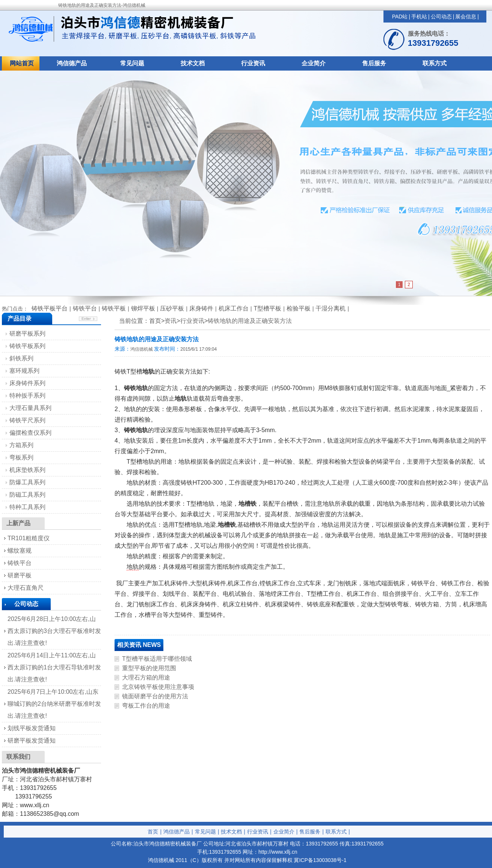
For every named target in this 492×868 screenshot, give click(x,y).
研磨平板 (20, 575)
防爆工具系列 (27, 482)
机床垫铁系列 (27, 470)
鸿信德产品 (72, 63)
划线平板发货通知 (32, 728)
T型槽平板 (267, 308)
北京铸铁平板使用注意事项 (158, 687)
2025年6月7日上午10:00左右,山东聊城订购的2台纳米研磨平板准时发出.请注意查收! (54, 704)
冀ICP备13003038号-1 (320, 860)
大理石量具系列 (30, 408)
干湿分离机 (331, 308)
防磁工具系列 (27, 495)
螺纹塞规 (20, 551)
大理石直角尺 (26, 588)
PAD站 (400, 17)
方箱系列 (21, 445)
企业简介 (314, 63)
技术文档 (193, 63)
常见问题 (132, 63)
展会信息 (466, 17)
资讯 (171, 321)
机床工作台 (234, 308)
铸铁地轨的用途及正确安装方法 (250, 321)
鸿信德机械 (142, 349)
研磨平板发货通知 (32, 741)
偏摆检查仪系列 (30, 433)
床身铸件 (201, 308)
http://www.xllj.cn (278, 852)
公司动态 (441, 17)
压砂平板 (172, 308)
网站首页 (22, 63)
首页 (153, 832)
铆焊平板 (143, 308)
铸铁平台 (85, 308)
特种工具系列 (27, 507)
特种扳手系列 (27, 396)
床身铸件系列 (27, 383)
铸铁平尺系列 (27, 420)
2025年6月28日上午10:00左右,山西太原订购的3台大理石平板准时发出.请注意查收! (54, 631)
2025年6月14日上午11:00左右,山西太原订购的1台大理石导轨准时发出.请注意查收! (54, 667)
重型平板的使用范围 (149, 668)
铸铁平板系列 (27, 346)
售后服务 (374, 63)
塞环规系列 (24, 371)
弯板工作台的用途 (146, 706)
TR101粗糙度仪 (29, 538)
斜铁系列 (21, 358)
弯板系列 (21, 457)
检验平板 (299, 308)
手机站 (419, 17)
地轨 (133, 567)
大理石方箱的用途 (146, 677)
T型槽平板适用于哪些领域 (157, 659)
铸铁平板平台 (50, 308)
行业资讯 (253, 63)
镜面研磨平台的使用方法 (155, 696)
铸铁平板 (114, 308)
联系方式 (435, 63)
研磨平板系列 (27, 334)
